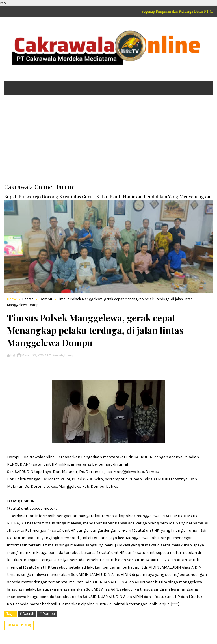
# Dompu (47, 614)
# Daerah (27, 614)
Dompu (46, 299)
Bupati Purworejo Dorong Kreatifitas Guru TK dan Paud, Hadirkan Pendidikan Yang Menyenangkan (108, 196)
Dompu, (71, 355)
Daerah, (58, 355)
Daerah (28, 299)
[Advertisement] (108, 143)
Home (12, 299)
